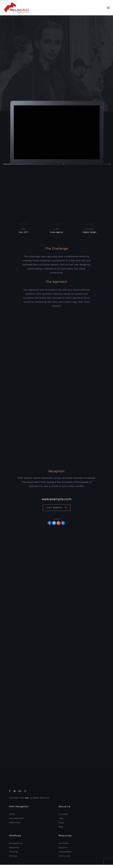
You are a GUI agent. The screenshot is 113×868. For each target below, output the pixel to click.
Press (61, 823)
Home (12, 814)
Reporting (14, 847)
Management (16, 843)
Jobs (61, 818)
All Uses (13, 856)
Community (64, 856)
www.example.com (57, 499)
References (15, 823)
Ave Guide (64, 843)
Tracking (13, 852)
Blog (61, 827)
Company (63, 814)
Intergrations (65, 852)
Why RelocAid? (17, 818)
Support (63, 847)
